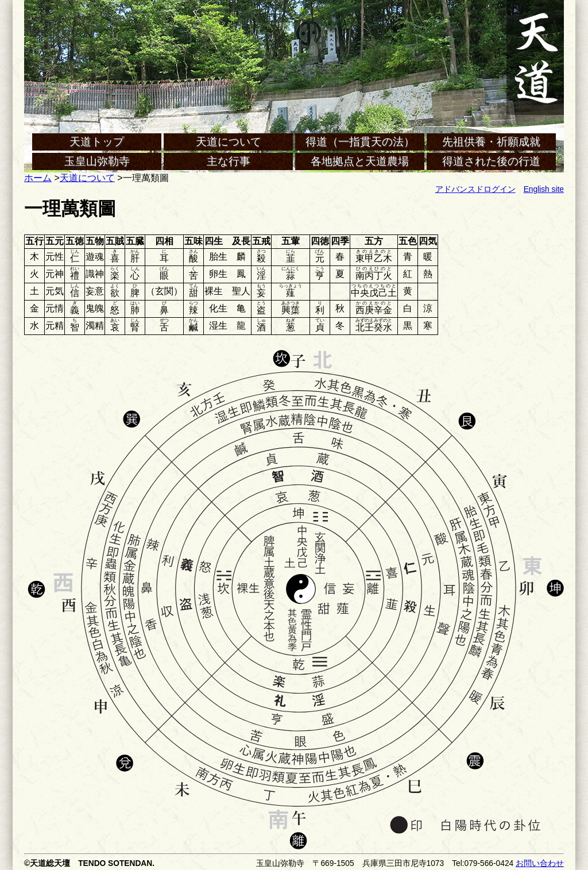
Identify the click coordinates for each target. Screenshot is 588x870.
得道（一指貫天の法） (360, 142)
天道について (229, 142)
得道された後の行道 (491, 161)
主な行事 (229, 161)
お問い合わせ (540, 863)
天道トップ (97, 142)
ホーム (38, 178)
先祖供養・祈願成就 (491, 142)
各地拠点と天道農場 (360, 161)
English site (544, 189)
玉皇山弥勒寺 (97, 161)
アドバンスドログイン (475, 189)
